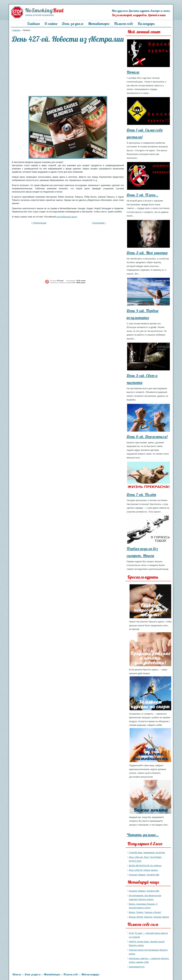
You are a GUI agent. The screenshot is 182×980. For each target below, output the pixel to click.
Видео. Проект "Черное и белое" (145, 912)
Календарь (146, 24)
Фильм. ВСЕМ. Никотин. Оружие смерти (149, 917)
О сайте (51, 24)
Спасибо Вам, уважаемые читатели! (147, 853)
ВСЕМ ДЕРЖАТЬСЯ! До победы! (145, 866)
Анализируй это (137, 967)
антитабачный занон (67, 217)
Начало (133, 72)
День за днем (73, 24)
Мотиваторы (99, 24)
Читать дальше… (143, 835)
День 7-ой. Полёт (141, 495)
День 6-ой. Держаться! (147, 437)
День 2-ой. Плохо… (143, 195)
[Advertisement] (68, 70)
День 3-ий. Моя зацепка (147, 253)
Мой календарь (90, 974)
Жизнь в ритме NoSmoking (40, 15)
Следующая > (99, 223)
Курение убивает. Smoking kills (144, 875)
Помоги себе (123, 24)
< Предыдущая (39, 223)
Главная (33, 24)
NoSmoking (44, 10)
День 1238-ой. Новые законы (143, 870)
